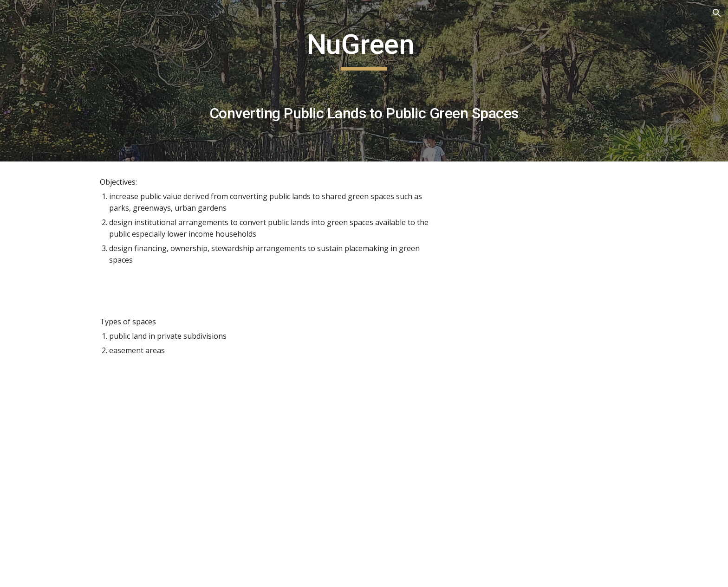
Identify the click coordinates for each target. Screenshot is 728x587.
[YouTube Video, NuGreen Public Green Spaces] (547, 231)
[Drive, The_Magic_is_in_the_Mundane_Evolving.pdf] (227, 479)
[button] (717, 13)
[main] (364, 81)
